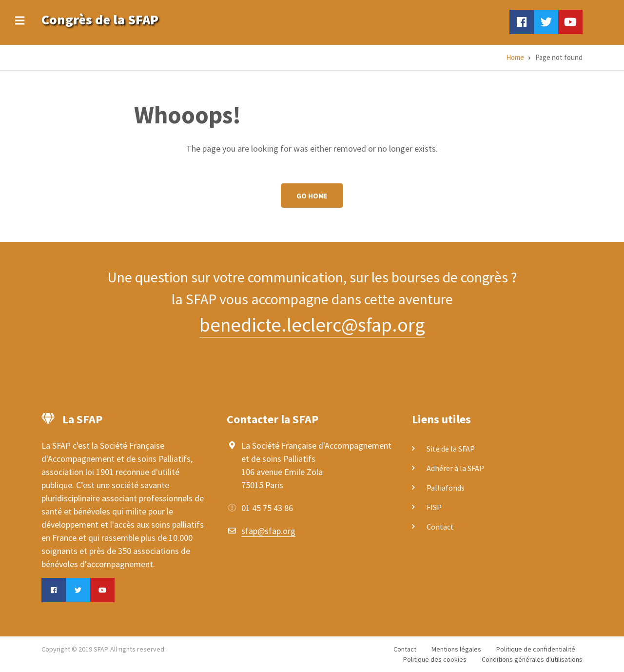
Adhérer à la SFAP (455, 468)
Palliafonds (446, 488)
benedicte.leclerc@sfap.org (312, 325)
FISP (434, 507)
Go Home (312, 196)
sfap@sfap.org (268, 531)
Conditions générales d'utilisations (532, 659)
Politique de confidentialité (536, 649)
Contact (440, 527)
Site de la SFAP (451, 449)
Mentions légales (456, 649)
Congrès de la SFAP (100, 20)
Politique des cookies (435, 659)
